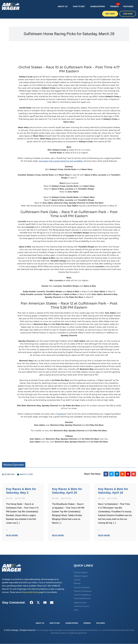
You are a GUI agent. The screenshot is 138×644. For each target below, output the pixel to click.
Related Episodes (14, 465)
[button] (106, 474)
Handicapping (98, 6)
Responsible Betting (31, 592)
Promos (115, 5)
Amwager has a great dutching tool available (61, 161)
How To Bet (79, 6)
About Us (63, 6)
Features (128, 6)
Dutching (61, 414)
